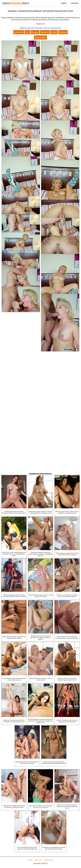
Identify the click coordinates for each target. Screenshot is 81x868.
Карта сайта (38, 860)
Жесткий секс (45, 32)
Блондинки (35, 32)
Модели (64, 3)
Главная (30, 860)
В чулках (54, 32)
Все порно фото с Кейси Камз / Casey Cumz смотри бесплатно (43, 28)
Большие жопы (19, 32)
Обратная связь (49, 860)
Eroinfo (16, 3)
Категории (75, 3)
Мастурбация (63, 32)
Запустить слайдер (40, 37)
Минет (27, 32)
